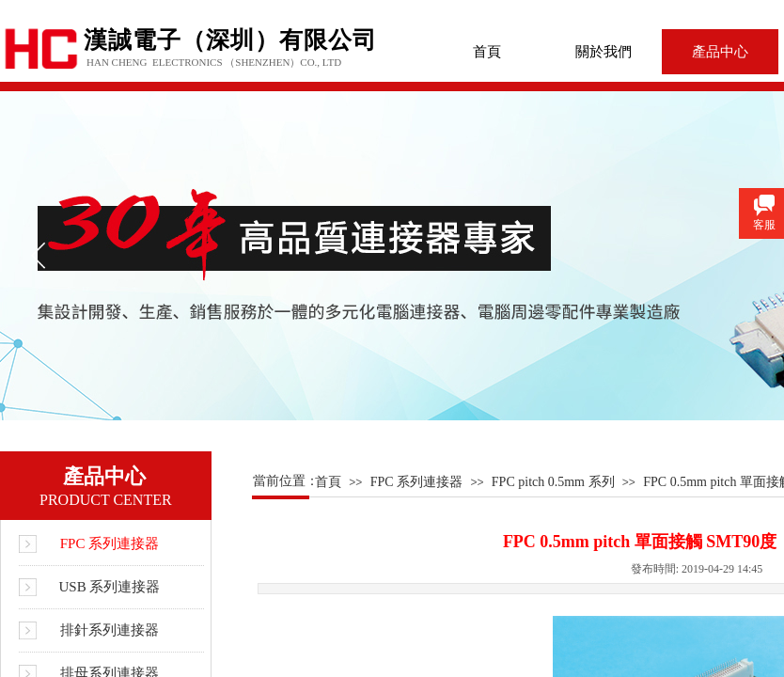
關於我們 (604, 52)
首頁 (487, 52)
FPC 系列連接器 (416, 482)
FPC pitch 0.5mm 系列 (553, 482)
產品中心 (720, 52)
